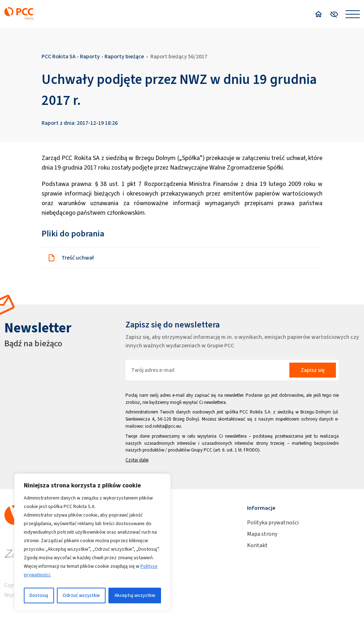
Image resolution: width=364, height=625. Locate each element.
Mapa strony (262, 534)
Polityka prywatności (273, 522)
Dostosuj (39, 595)
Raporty (90, 56)
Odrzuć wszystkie (81, 595)
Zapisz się (313, 370)
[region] (92, 542)
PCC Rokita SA (59, 56)
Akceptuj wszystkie (135, 595)
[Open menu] (353, 14)
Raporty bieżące (124, 56)
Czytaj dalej (137, 460)
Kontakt (257, 545)
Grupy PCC (202, 450)
